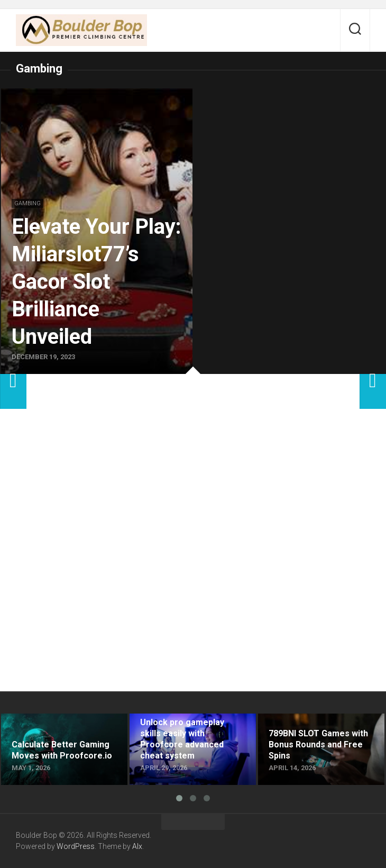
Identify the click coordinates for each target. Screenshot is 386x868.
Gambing (27, 203)
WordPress (76, 846)
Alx (137, 846)
